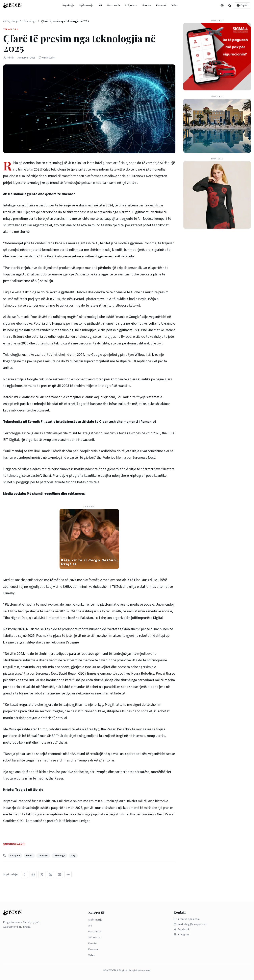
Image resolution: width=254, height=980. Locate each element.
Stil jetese (131, 6)
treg (73, 856)
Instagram (182, 935)
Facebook (182, 929)
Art (100, 6)
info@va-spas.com (187, 919)
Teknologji (30, 21)
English (242, 5)
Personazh (114, 6)
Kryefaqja (68, 6)
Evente (147, 6)
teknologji (59, 856)
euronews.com (14, 844)
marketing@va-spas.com (190, 924)
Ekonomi (161, 6)
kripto (29, 856)
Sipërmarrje (86, 6)
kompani (15, 856)
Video (175, 6)
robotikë (43, 856)
